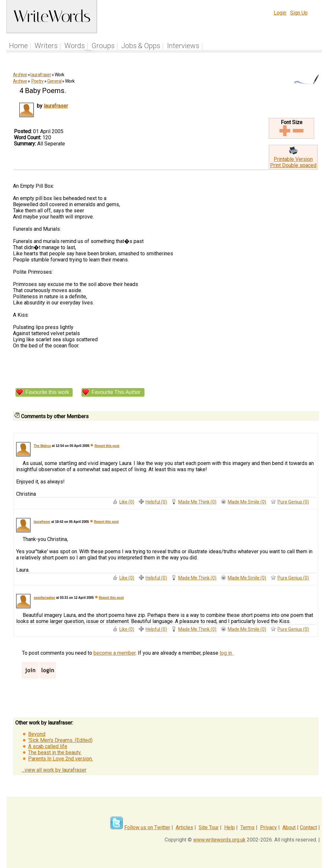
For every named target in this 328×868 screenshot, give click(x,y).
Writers (46, 46)
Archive (20, 75)
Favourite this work (47, 392)
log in (226, 653)
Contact (308, 827)
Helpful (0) (156, 502)
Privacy (268, 827)
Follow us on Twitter (147, 827)
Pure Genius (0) (293, 502)
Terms (247, 827)
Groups (103, 46)
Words (75, 46)
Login (280, 13)
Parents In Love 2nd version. (60, 759)
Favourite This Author (116, 392)
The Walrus (42, 446)
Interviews (183, 46)
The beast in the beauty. (55, 752)
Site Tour (209, 827)
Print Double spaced (293, 165)
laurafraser (41, 75)
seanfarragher (44, 598)
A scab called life (48, 746)
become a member (115, 653)
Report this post (107, 446)
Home (18, 46)
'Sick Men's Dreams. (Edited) (60, 740)
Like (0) (127, 502)
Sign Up (299, 13)
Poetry (38, 81)
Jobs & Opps (141, 46)
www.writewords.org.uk (219, 840)
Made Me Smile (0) (247, 502)
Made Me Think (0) (197, 502)
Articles (184, 827)
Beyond (37, 734)
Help (230, 827)
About (289, 827)
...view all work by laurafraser (54, 770)
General (54, 81)
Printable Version (293, 159)
